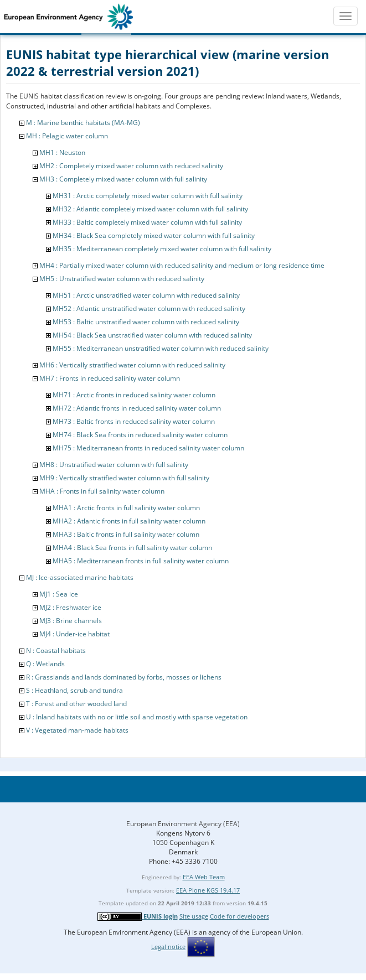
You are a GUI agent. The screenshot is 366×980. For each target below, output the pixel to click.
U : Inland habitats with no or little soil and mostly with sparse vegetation (137, 717)
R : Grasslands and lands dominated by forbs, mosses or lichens (124, 677)
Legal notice (168, 947)
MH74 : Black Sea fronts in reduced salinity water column (140, 435)
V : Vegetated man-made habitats (77, 730)
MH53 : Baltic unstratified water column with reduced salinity (146, 322)
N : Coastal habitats (56, 650)
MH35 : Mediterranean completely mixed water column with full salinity (162, 249)
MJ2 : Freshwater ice (70, 607)
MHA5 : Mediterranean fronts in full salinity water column (141, 561)
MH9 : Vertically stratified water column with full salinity (124, 478)
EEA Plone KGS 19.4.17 (208, 890)
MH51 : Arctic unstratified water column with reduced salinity (146, 295)
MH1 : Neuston (62, 152)
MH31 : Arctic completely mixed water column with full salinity (148, 196)
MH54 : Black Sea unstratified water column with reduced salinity (152, 335)
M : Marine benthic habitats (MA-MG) (83, 123)
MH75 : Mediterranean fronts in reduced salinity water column (148, 448)
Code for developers (239, 916)
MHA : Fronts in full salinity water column (102, 491)
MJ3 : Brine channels (71, 621)
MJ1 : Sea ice (59, 594)
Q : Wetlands (45, 664)
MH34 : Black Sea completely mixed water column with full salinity (154, 235)
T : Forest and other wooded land (76, 704)
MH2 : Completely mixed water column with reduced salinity (131, 166)
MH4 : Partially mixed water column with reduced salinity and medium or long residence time (182, 265)
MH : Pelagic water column (67, 136)
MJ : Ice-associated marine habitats (80, 577)
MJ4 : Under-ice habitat (74, 634)
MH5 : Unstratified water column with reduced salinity (122, 279)
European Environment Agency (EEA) (183, 824)
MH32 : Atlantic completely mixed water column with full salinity (150, 209)
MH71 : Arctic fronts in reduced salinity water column (134, 395)
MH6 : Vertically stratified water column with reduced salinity (132, 365)
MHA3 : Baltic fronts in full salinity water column (126, 534)
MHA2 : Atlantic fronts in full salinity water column (129, 521)
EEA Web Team (204, 877)
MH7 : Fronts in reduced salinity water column (110, 378)
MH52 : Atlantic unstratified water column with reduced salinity (149, 308)
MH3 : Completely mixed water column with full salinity (123, 179)
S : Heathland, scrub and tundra (74, 690)
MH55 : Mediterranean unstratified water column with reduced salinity (161, 348)
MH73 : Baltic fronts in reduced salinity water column (134, 421)
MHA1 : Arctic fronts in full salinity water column (126, 508)
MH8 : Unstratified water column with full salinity (114, 465)
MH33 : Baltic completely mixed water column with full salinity (147, 222)
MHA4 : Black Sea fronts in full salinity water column (132, 548)
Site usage (194, 916)
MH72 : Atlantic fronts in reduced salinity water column (137, 408)
